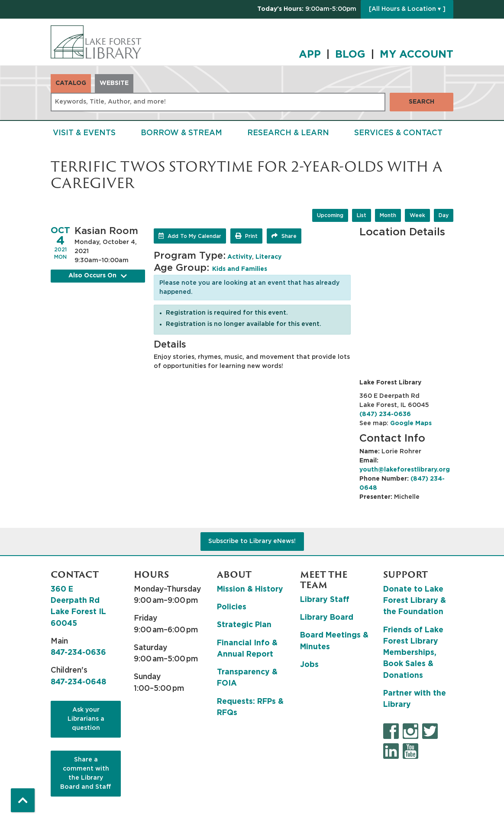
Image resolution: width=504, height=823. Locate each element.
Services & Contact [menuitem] (398, 133)
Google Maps (411, 423)
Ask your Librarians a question (86, 719)
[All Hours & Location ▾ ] (407, 9)
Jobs (309, 665)
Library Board (327, 618)
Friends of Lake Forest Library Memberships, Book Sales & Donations (413, 653)
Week (417, 215)
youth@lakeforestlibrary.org (405, 470)
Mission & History (250, 589)
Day (444, 215)
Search (422, 102)
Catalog (71, 83)
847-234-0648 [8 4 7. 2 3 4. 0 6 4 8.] (78, 682)
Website (114, 83)
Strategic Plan (244, 625)
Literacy (268, 257)
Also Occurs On (98, 276)
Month (388, 215)
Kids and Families (240, 269)
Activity (240, 257)
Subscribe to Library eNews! (252, 541)
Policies (232, 607)
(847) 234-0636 (385, 414)
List (362, 215)
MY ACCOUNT (417, 55)
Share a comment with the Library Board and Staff (86, 773)
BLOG (350, 55)
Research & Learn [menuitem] (288, 133)
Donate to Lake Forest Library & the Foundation (415, 601)
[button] (307, 9)
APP (310, 55)
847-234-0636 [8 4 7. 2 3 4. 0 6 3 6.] (78, 653)
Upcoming (330, 215)
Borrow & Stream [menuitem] (181, 133)
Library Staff (325, 600)
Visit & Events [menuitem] (84, 133)
